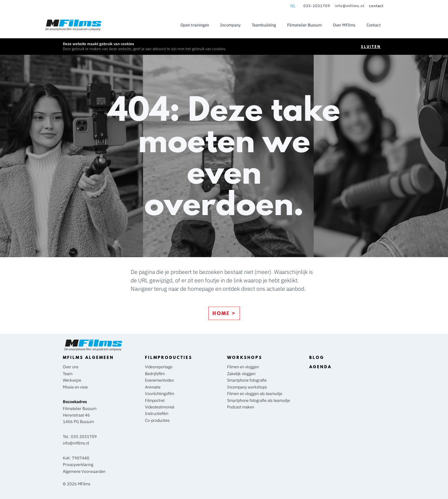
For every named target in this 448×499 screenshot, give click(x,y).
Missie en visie (75, 387)
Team (68, 374)
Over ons (71, 367)
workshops (245, 357)
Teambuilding (264, 25)
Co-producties (157, 420)
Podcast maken (241, 407)
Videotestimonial (160, 407)
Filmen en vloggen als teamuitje (255, 394)
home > (224, 313)
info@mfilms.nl (350, 6)
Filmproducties (169, 357)
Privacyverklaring (78, 465)
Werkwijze (72, 380)
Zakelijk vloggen (242, 374)
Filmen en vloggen (243, 367)
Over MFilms (344, 25)
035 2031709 (84, 437)
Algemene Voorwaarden (84, 471)
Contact (374, 25)
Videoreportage (159, 367)
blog (317, 357)
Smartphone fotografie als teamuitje (259, 400)
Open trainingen (195, 25)
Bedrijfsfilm (155, 374)
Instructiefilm (157, 414)
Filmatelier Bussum (304, 25)
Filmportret (155, 400)
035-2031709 (317, 6)
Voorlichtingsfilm (160, 394)
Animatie (153, 387)
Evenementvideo (159, 380)
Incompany (230, 25)
